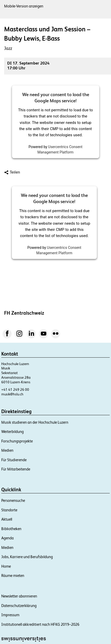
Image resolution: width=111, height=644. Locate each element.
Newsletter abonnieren (19, 596)
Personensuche (13, 500)
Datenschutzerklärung (19, 606)
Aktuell (7, 519)
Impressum (10, 615)
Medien (7, 450)
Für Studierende (14, 460)
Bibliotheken (11, 529)
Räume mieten (13, 575)
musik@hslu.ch (12, 394)
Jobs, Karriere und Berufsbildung (27, 557)
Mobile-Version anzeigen (24, 6)
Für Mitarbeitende (16, 469)
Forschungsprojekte (17, 441)
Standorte (9, 510)
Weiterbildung (12, 432)
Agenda (7, 538)
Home (6, 566)
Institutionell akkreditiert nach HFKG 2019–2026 (40, 624)
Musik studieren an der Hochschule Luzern (35, 422)
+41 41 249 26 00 (15, 389)
